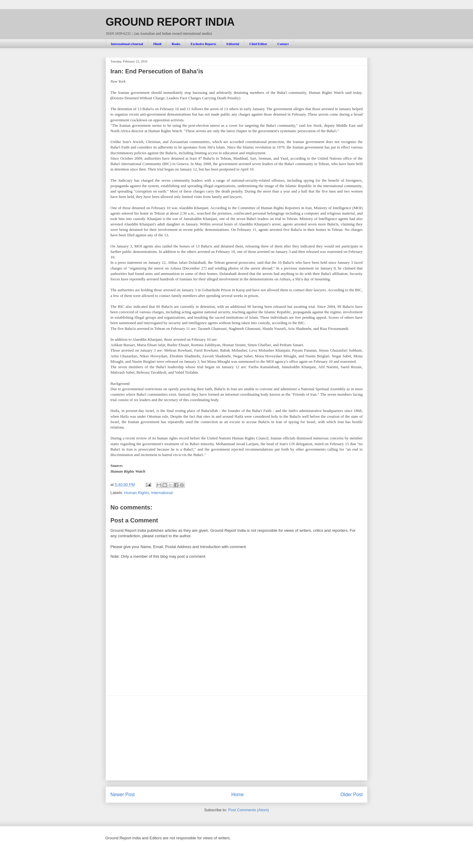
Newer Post (123, 795)
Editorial (233, 44)
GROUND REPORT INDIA (170, 22)
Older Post (351, 795)
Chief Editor (258, 44)
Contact (283, 44)
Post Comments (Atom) (248, 810)
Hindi (157, 44)
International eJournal (127, 44)
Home (238, 795)
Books (176, 44)
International (162, 493)
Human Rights (137, 493)
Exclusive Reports (203, 44)
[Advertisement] (237, 738)
